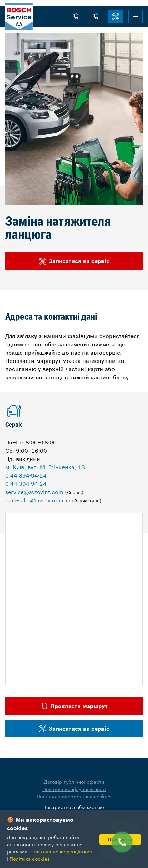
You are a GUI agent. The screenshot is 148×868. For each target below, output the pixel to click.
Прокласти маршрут (74, 706)
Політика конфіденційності (74, 789)
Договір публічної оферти (74, 782)
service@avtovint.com (34, 492)
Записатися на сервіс (74, 261)
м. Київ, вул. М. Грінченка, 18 (45, 467)
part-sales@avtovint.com (38, 500)
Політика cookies (30, 859)
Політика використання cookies (74, 797)
